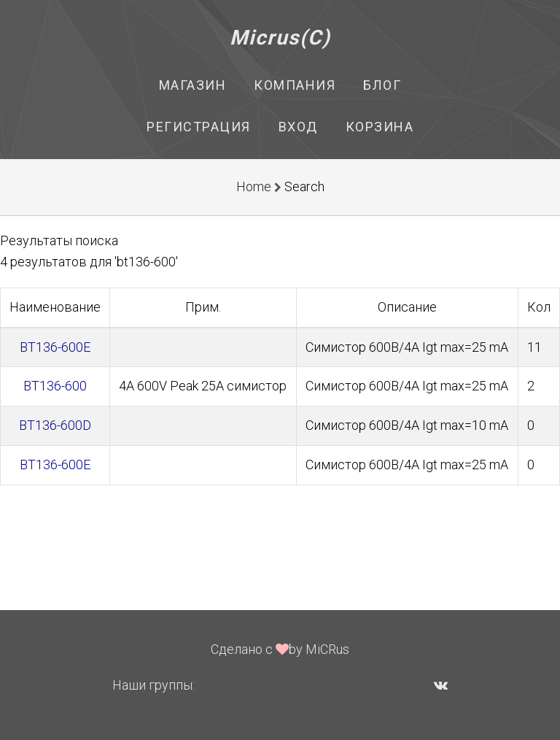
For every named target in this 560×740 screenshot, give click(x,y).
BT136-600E (55, 347)
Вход (298, 127)
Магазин (193, 85)
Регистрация (199, 127)
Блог (382, 85)
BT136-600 (55, 386)
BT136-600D (55, 425)
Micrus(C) (280, 38)
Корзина (380, 127)
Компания (295, 85)
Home (254, 186)
